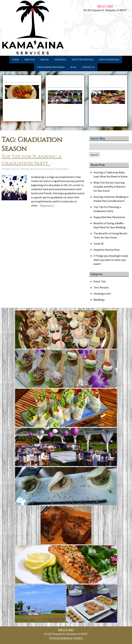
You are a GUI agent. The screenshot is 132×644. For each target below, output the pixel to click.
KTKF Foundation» (109, 59)
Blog (73, 67)
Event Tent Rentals (83, 59)
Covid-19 (98, 244)
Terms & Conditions (61, 638)
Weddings (60, 59)
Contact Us (88, 67)
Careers (78, 638)
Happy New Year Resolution (109, 217)
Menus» (44, 59)
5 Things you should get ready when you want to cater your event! (111, 260)
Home (16, 59)
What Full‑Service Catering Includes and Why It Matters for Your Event (110, 187)
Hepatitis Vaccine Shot (107, 250)
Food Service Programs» (51, 67)
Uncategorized (102, 294)
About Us (30, 59)
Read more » (47, 205)
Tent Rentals (101, 287)
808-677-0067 (105, 6)
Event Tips (100, 281)
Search (95, 155)
